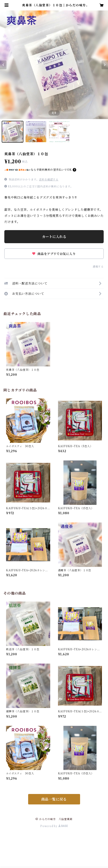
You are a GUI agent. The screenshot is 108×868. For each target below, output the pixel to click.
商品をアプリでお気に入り (54, 254)
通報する (98, 267)
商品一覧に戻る (54, 799)
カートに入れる (54, 237)
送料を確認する (49, 179)
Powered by (54, 826)
